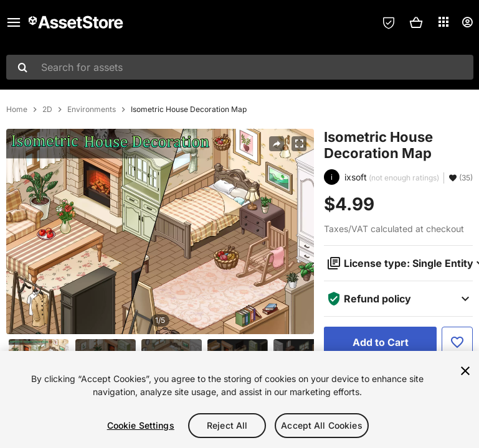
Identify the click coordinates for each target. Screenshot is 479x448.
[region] (239, 399)
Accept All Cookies (322, 425)
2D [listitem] (47, 110)
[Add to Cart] (380, 342)
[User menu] (467, 22)
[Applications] (443, 22)
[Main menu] (14, 22)
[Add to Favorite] (457, 342)
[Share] (277, 144)
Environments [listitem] (92, 110)
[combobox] (240, 67)
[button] (416, 22)
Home (17, 110)
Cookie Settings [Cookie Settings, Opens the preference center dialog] (141, 425)
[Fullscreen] (299, 144)
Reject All (227, 425)
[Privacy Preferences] (389, 22)
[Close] (465, 371)
